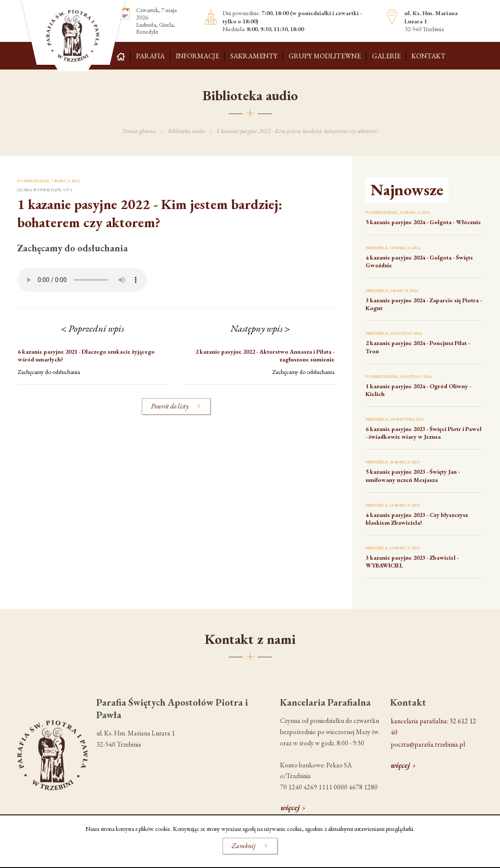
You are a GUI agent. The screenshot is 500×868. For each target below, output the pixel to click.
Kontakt (428, 56)
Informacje (197, 56)
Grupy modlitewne (325, 56)
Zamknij (244, 846)
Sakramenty (254, 56)
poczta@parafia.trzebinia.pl (428, 744)
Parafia (150, 56)
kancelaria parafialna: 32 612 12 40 (433, 727)
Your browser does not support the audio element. (82, 280)
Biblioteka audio (186, 131)
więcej (290, 807)
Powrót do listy (170, 406)
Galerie (386, 56)
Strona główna (139, 131)
